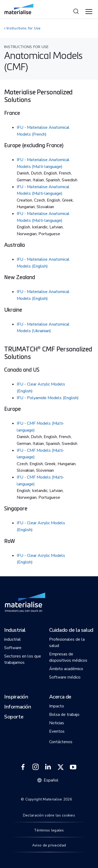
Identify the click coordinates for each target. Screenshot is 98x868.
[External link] (23, 767)
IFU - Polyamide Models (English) (48, 398)
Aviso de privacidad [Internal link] (49, 845)
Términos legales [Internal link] (49, 830)
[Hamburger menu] (90, 12)
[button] (15, 630)
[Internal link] (19, 9)
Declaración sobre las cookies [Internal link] (49, 815)
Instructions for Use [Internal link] (24, 28)
